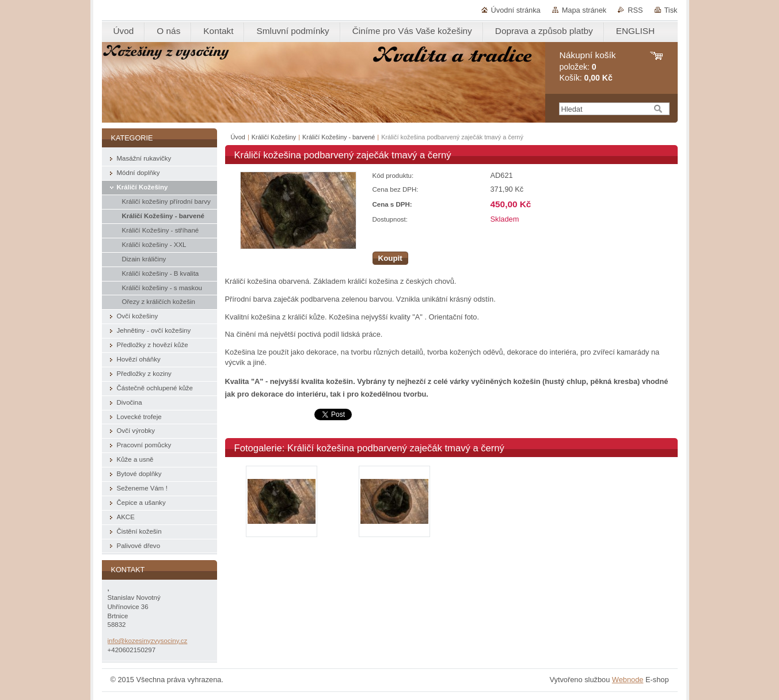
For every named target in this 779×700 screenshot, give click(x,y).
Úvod (238, 137)
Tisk (671, 10)
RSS (635, 10)
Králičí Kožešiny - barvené (339, 137)
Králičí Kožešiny (275, 137)
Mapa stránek (584, 10)
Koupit (390, 258)
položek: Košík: (588, 66)
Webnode (628, 680)
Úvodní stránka (516, 10)
